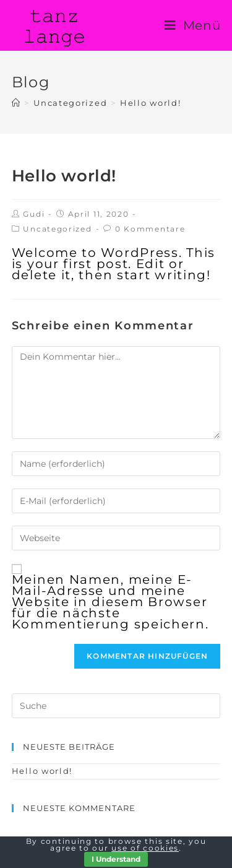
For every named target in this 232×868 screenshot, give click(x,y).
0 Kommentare (150, 229)
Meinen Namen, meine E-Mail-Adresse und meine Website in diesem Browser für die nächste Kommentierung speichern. (110, 602)
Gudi (34, 214)
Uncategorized (57, 229)
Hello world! (42, 771)
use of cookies (145, 848)
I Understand (116, 859)
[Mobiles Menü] (193, 25)
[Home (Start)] (16, 103)
